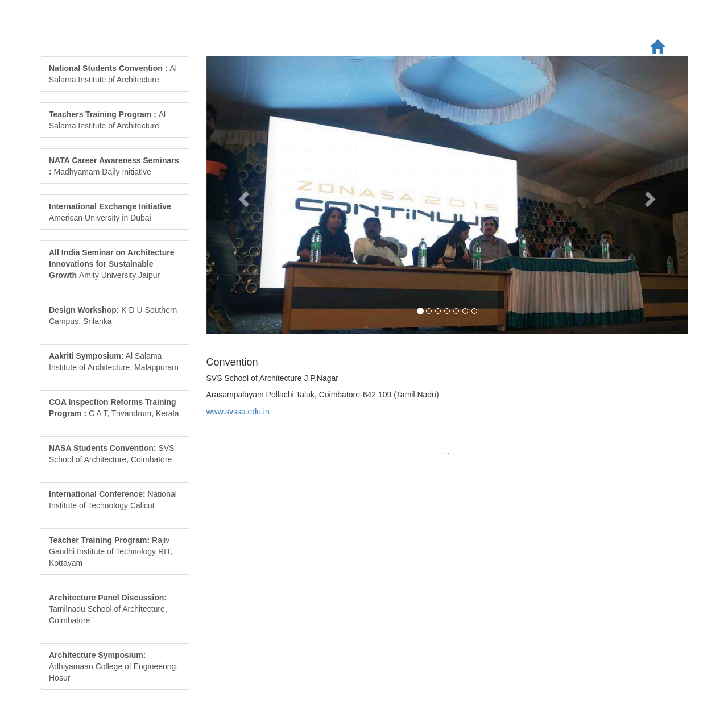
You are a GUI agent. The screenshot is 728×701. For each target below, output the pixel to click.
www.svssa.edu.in (238, 412)
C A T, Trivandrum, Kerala (114, 408)
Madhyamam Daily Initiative (114, 166)
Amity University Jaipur (111, 264)
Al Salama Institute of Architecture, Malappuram (114, 362)
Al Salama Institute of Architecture (113, 74)
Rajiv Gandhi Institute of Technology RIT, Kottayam (111, 551)
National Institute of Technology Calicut (113, 500)
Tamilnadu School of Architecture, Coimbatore (108, 609)
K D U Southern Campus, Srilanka (113, 316)
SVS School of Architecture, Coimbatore (111, 454)
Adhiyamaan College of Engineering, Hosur (113, 666)
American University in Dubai (110, 212)
